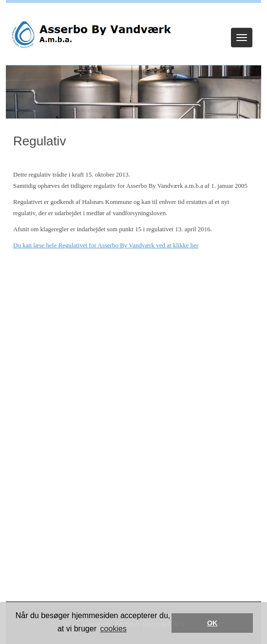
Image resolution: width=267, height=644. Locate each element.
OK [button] (212, 623)
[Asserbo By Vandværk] (91, 35)
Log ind (134, 16)
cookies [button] (114, 629)
